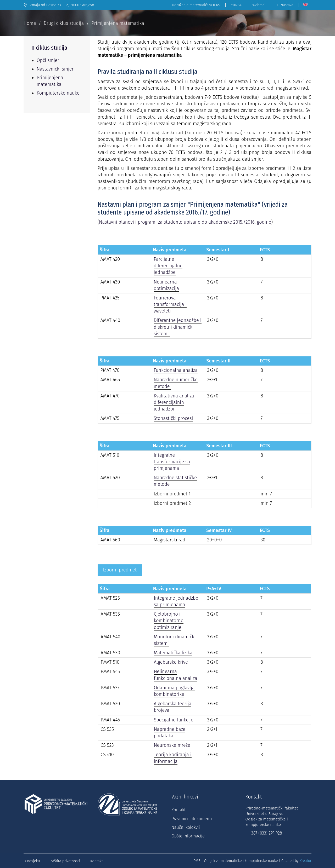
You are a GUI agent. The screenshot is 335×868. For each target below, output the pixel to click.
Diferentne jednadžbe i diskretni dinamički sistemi (177, 327)
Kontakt (178, 810)
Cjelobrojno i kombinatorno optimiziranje (169, 621)
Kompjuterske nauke (58, 93)
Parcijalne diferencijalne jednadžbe (168, 266)
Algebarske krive (171, 662)
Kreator (306, 861)
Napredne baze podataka (170, 733)
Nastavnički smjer (55, 69)
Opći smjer (48, 60)
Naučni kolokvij (186, 827)
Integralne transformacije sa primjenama (172, 462)
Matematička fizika (173, 653)
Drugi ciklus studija (64, 23)
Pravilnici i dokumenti (192, 819)
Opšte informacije (188, 836)
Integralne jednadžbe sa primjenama (176, 601)
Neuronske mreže (172, 745)
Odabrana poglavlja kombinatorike (174, 691)
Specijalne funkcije (174, 720)
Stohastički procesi (173, 418)
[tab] (120, 570)
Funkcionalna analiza (176, 370)
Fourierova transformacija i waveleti (170, 304)
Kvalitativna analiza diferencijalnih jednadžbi (174, 402)
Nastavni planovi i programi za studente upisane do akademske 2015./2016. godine (185, 222)
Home (30, 23)
